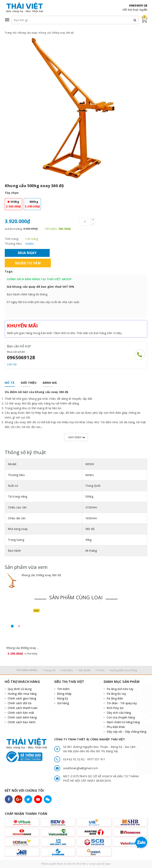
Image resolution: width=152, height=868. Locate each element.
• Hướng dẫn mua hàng (123, 670)
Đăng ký (63, 698)
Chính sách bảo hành (22, 722)
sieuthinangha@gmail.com (81, 768)
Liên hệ (12, 364)
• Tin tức (100, 670)
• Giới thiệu (66, 670)
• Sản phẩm (84, 670)
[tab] (10, 383)
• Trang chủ (49, 670)
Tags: (9, 271)
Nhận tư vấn (28, 263)
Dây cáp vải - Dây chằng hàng (126, 732)
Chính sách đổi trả (20, 703)
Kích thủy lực (115, 708)
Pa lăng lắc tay (116, 694)
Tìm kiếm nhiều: (27, 670)
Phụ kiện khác (116, 727)
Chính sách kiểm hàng (22, 717)
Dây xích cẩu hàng (119, 713)
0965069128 (138, 5)
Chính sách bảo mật (21, 713)
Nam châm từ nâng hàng (123, 722)
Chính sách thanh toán (23, 708)
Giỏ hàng (63, 703)
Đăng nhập (64, 694)
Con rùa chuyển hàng (121, 717)
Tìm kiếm (63, 689)
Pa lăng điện (115, 698)
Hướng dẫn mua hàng (22, 694)
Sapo (108, 864)
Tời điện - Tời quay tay (122, 703)
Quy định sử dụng (20, 689)
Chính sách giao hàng (22, 698)
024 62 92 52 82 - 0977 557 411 (84, 759)
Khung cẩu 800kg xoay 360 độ (23, 648)
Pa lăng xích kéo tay (120, 689)
